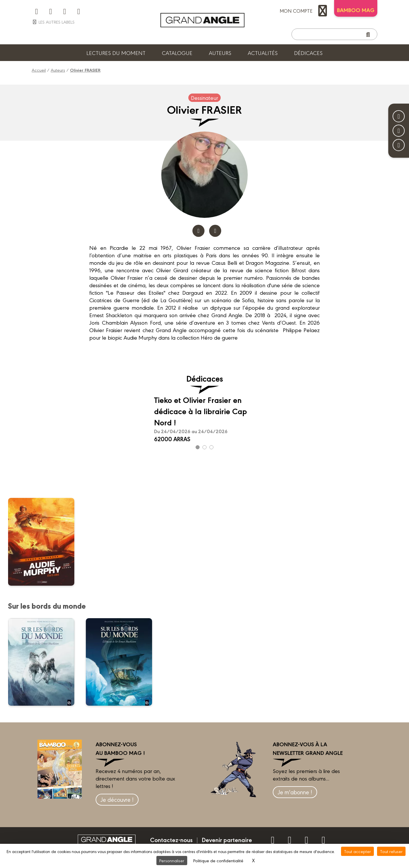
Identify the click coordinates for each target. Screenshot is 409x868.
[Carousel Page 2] (204, 447)
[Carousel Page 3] (211, 447)
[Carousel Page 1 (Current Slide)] (198, 447)
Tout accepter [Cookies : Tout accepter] (357, 851)
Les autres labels (53, 22)
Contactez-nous (171, 840)
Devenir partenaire (227, 840)
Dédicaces (308, 53)
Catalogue (177, 53)
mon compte (305, 11)
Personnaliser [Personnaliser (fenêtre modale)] (172, 860)
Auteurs (220, 53)
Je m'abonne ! (295, 792)
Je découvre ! (117, 799)
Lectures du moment (116, 53)
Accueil (39, 70)
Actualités (263, 53)
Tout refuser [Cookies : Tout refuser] (391, 851)
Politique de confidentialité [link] (218, 860)
